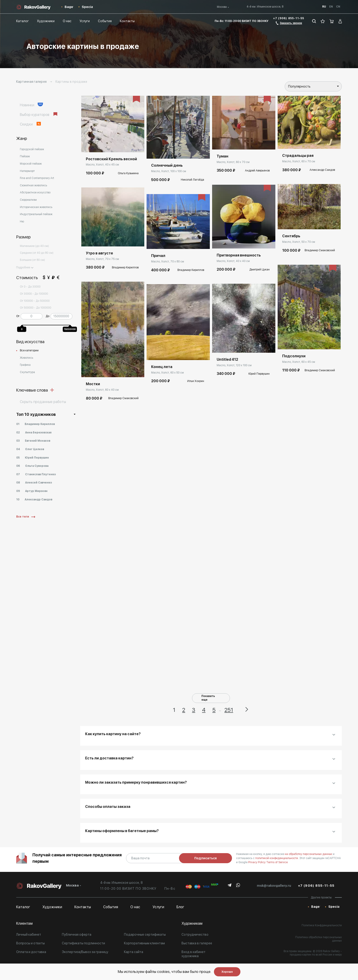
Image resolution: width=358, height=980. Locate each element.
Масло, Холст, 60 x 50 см (167, 373)
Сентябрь (291, 236)
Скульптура (27, 372)
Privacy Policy (257, 862)
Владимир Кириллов (125, 267)
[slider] (23, 324)
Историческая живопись (36, 207)
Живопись (26, 358)
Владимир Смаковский (123, 398)
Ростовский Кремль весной (111, 159)
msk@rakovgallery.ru (274, 886)
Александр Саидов (322, 170)
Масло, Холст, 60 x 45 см (299, 362)
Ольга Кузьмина (128, 173)
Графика (25, 365)
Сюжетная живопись (33, 185)
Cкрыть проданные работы (43, 402)
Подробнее (25, 267)
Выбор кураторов (39, 115)
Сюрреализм (28, 200)
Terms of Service (277, 862)
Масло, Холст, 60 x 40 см (102, 390)
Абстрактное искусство (35, 192)
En (331, 7)
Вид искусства (30, 342)
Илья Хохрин (196, 381)
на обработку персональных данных (309, 854)
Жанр (22, 138)
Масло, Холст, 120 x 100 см (234, 365)
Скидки (31, 124)
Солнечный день (167, 165)
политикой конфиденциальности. (277, 858)
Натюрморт (27, 171)
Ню (22, 222)
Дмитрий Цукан (259, 270)
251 (229, 710)
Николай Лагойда (192, 180)
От (18, 316)
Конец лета (162, 367)
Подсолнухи (294, 356)
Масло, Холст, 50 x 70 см (299, 242)
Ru (324, 7)
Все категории (29, 350)
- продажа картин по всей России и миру (316, 953)
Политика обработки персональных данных (319, 939)
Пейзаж (25, 156)
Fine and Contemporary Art (37, 178)
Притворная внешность (239, 255)
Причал (158, 256)
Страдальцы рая (298, 156)
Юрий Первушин (259, 374)
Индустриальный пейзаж (36, 214)
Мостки (93, 384)
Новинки (32, 105)
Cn (338, 7)
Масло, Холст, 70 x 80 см (168, 262)
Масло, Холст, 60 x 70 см (233, 162)
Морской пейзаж (31, 164)
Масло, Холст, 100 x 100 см (169, 171)
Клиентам (24, 923)
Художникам (192, 923)
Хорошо (227, 972)
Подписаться (205, 858)
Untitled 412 (227, 359)
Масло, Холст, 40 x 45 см (102, 165)
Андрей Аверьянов (257, 171)
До (47, 316)
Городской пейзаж (32, 149)
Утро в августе (99, 253)
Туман (222, 156)
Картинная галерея (32, 82)
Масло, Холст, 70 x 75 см (102, 259)
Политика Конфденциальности (322, 925)
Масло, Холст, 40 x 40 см (233, 261)
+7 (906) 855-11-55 (289, 18)
